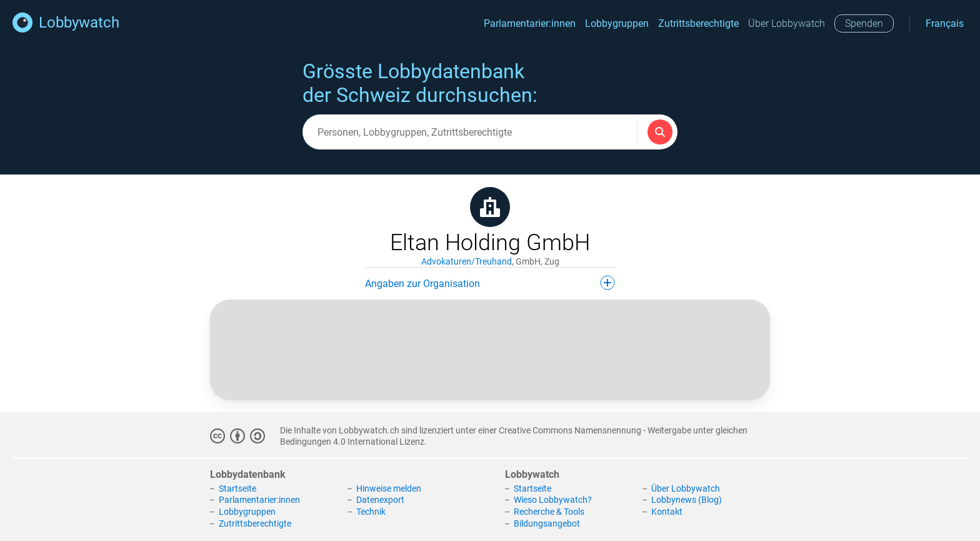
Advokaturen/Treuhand (467, 261)
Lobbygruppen (617, 23)
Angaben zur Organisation (490, 283)
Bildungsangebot (547, 523)
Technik (371, 512)
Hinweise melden (389, 488)
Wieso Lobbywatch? (553, 500)
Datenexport (380, 500)
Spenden (864, 23)
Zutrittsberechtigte (698, 23)
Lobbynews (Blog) (687, 500)
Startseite (237, 488)
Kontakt (667, 512)
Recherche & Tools (549, 512)
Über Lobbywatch (787, 23)
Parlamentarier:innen (530, 23)
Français (945, 23)
